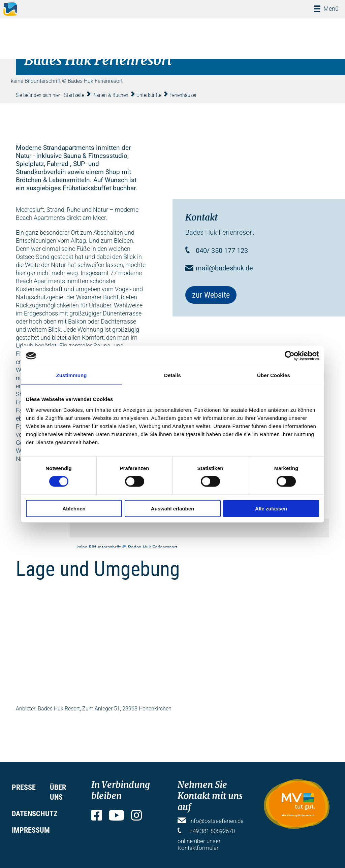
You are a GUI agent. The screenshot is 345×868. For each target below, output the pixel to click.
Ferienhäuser (183, 95)
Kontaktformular (198, 848)
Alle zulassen (271, 508)
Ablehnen (74, 508)
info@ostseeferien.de (216, 821)
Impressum (31, 830)
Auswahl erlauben (172, 508)
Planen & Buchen (110, 95)
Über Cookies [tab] (274, 375)
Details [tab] (172, 375)
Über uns (58, 792)
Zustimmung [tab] (72, 375)
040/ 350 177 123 (222, 251)
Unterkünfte (149, 95)
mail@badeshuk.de (224, 268)
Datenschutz (35, 814)
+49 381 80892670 (212, 831)
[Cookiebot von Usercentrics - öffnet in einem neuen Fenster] (290, 356)
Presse (24, 787)
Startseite (74, 95)
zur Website (211, 295)
